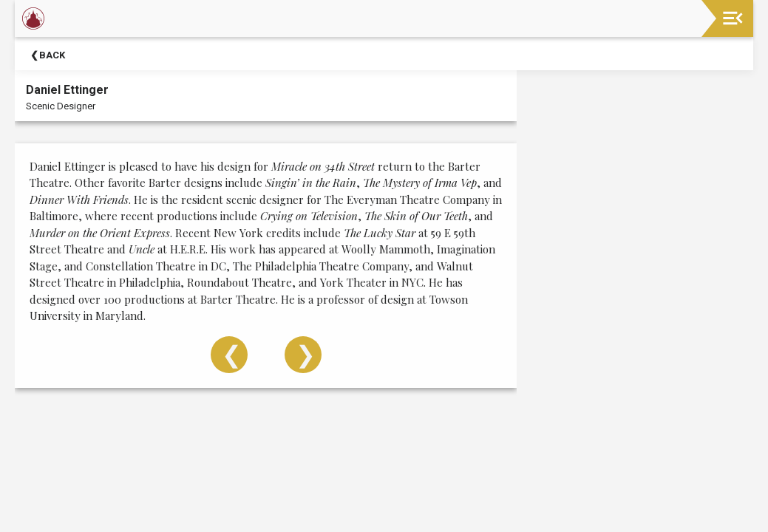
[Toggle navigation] (733, 18)
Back (52, 55)
